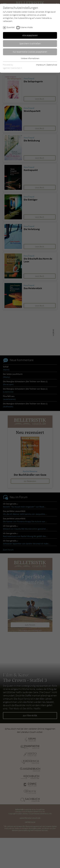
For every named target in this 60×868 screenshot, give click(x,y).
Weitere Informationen (30, 58)
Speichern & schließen (30, 43)
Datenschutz (52, 65)
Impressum (41, 65)
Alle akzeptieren (30, 35)
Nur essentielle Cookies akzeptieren (30, 52)
